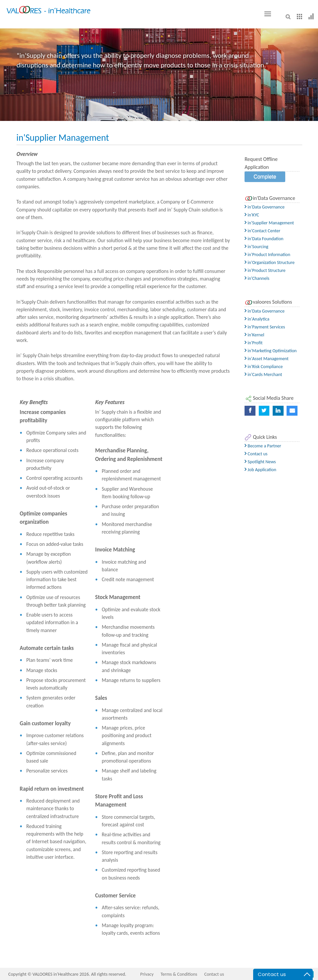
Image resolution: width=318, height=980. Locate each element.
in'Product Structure (265, 270)
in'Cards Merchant (263, 375)
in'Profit (253, 343)
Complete (265, 177)
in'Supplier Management (269, 223)
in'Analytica (257, 319)
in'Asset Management (267, 359)
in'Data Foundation (264, 239)
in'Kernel (254, 335)
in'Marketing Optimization (271, 351)
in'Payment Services (265, 327)
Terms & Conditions (179, 974)
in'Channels (257, 278)
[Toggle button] (268, 14)
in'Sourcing (256, 247)
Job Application (260, 470)
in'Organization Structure (270, 263)
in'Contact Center (262, 231)
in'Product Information (267, 255)
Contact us (256, 454)
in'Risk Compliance (264, 367)
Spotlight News (260, 462)
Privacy (147, 974)
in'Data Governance (265, 207)
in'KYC (252, 215)
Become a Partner (263, 446)
